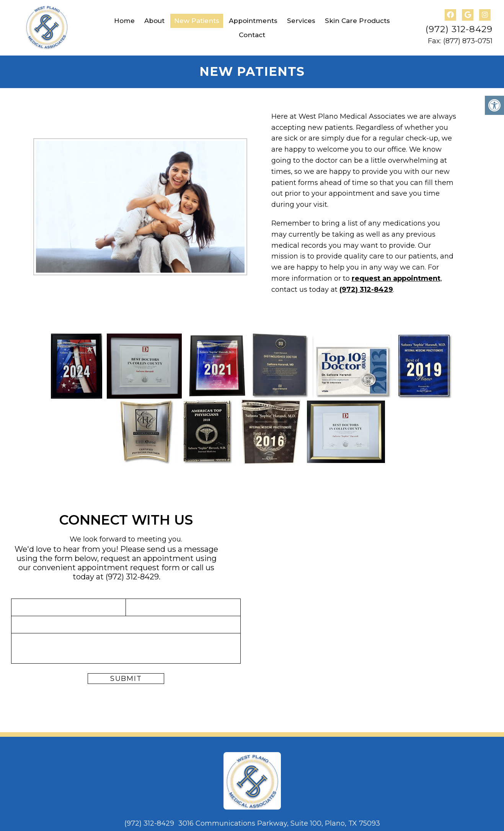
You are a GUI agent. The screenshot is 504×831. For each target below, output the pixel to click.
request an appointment (396, 278)
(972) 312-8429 (459, 29)
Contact (252, 35)
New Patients (197, 21)
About (154, 21)
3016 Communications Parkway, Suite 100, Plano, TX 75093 (279, 823)
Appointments (253, 21)
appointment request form (129, 568)
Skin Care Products (357, 21)
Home (124, 21)
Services (301, 21)
